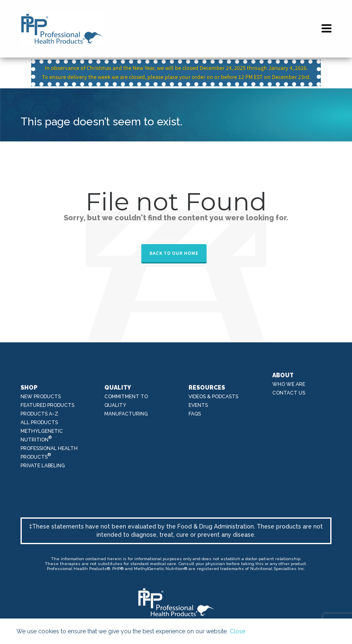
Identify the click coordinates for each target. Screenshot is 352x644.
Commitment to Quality (126, 401)
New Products (41, 397)
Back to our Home (174, 253)
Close (237, 631)
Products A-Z (39, 414)
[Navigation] (327, 29)
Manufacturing (126, 414)
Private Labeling (43, 466)
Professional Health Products (49, 453)
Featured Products (47, 405)
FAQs (195, 414)
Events (198, 405)
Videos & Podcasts (213, 397)
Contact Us (289, 393)
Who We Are (289, 384)
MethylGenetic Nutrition (42, 435)
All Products (39, 422)
